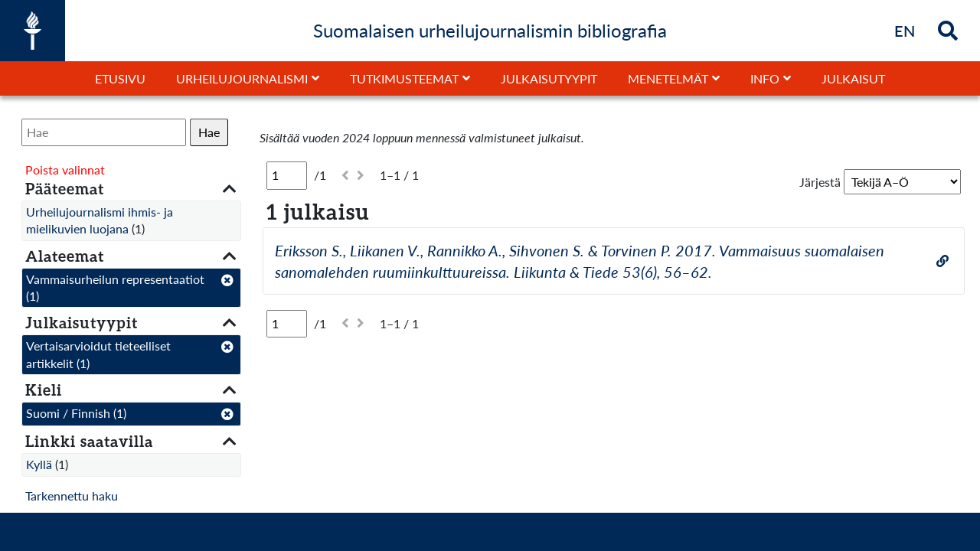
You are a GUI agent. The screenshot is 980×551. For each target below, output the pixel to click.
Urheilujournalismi (242, 78)
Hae (209, 132)
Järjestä (820, 182)
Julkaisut (853, 78)
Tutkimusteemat (404, 78)
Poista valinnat (65, 170)
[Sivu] (287, 175)
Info (765, 78)
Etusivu (120, 78)
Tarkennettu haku (72, 496)
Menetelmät (668, 78)
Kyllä (39, 464)
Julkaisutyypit (549, 78)
